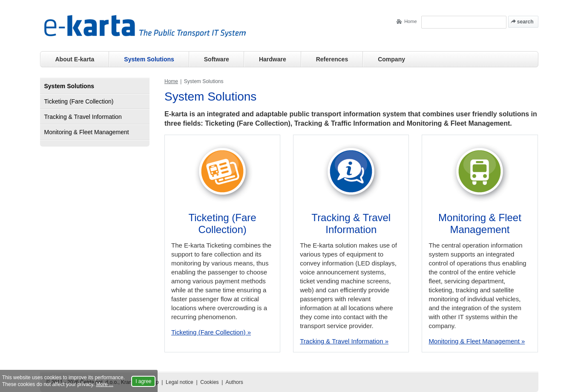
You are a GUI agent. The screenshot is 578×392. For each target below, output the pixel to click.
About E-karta (75, 59)
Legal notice (180, 382)
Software (217, 59)
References (332, 59)
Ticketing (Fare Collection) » (211, 332)
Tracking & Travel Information (351, 223)
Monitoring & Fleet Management (480, 223)
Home (410, 22)
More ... (105, 384)
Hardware (273, 59)
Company (391, 59)
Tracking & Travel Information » (344, 341)
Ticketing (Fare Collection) (223, 223)
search (525, 22)
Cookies (209, 382)
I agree (143, 381)
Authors (234, 382)
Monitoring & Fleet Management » (477, 341)
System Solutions (149, 59)
